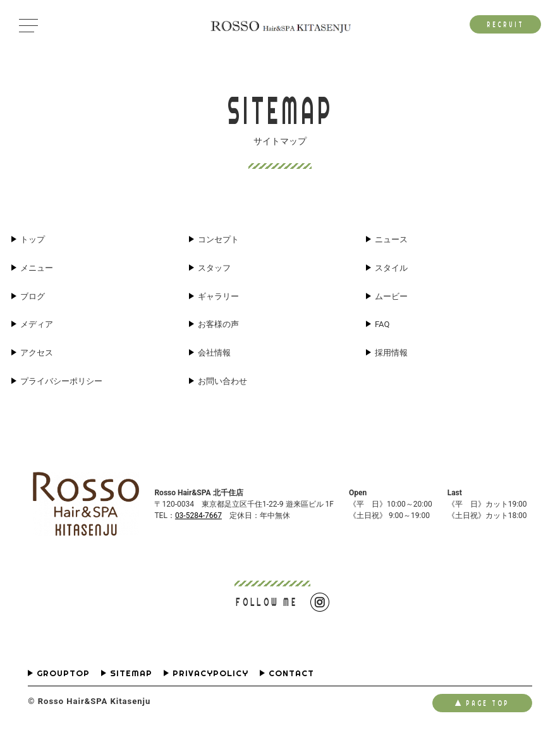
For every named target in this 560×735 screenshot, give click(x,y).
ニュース (391, 239)
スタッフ (214, 268)
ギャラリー (218, 296)
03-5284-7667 (198, 516)
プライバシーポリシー (61, 381)
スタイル (391, 268)
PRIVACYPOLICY (210, 673)
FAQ (382, 324)
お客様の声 (218, 324)
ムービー (391, 296)
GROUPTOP (63, 673)
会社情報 (214, 353)
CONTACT (291, 673)
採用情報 (391, 353)
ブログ (33, 296)
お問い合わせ (222, 381)
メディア (37, 324)
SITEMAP (131, 673)
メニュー (37, 268)
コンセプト (218, 239)
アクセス (37, 353)
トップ (33, 239)
